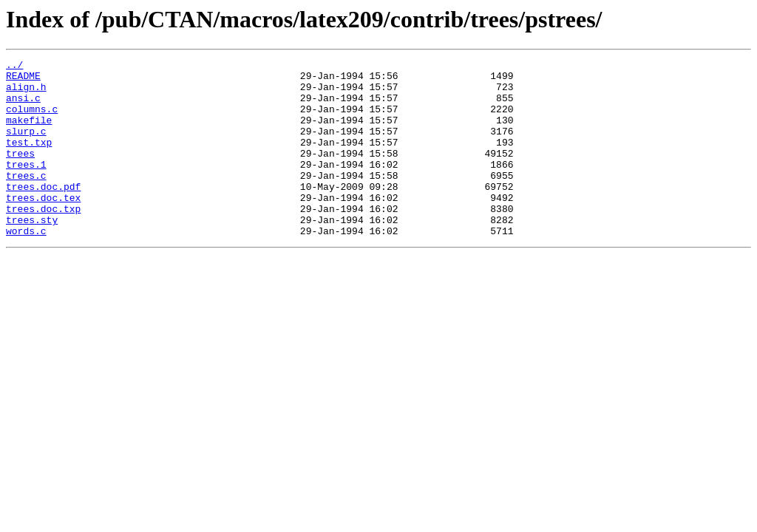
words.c (26, 266)
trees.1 (26, 186)
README (23, 80)
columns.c (32, 120)
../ (14, 66)
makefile (29, 133)
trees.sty (32, 253)
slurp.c (26, 146)
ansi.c (23, 106)
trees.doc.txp (43, 239)
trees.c (26, 199)
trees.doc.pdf (43, 213)
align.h (26, 93)
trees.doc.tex (43, 226)
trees (20, 173)
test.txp (29, 160)
